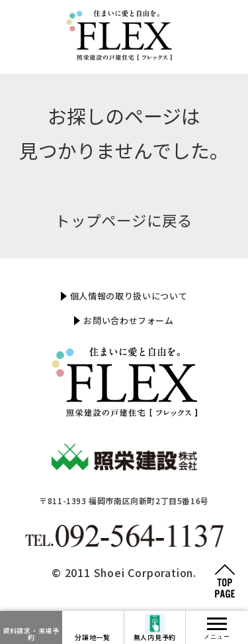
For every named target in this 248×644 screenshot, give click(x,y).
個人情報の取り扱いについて (129, 296)
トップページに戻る (124, 220)
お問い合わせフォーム (129, 320)
